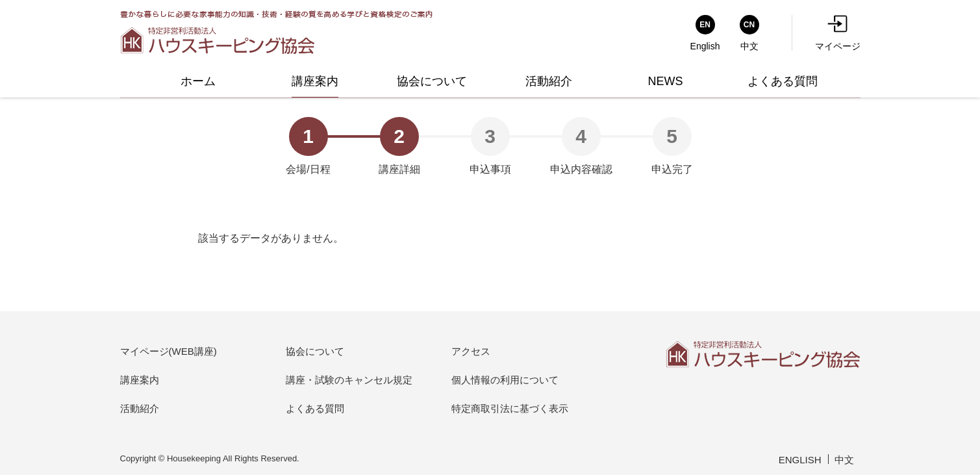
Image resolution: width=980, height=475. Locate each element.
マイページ (838, 33)
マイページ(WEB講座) (169, 351)
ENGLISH (800, 460)
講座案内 (140, 380)
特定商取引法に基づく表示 (510, 408)
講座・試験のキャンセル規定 (349, 380)
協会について (315, 351)
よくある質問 (315, 408)
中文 (844, 460)
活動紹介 (140, 408)
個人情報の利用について (505, 380)
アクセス (471, 351)
